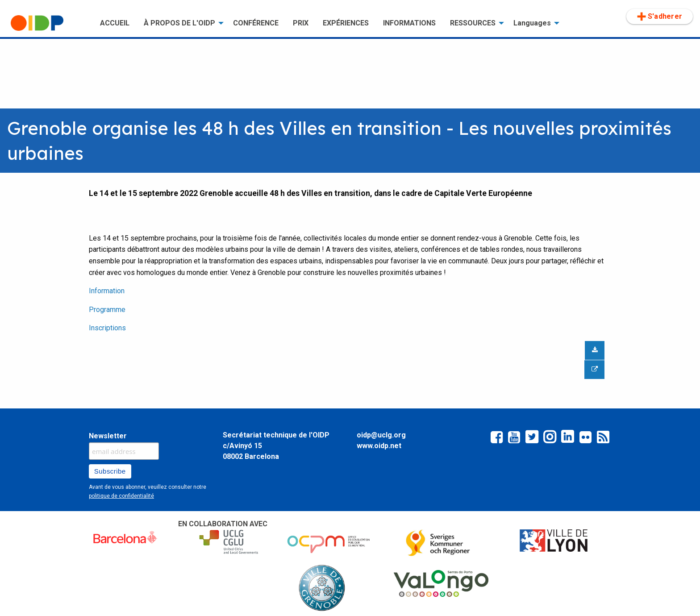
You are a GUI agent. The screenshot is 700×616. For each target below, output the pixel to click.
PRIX (301, 23)
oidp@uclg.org (381, 435)
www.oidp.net (379, 446)
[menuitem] (48, 23)
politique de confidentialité (121, 496)
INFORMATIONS (409, 23)
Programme (107, 310)
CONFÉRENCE (256, 23)
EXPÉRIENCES (346, 23)
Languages (532, 23)
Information (107, 291)
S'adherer (660, 17)
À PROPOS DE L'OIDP (179, 23)
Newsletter (108, 436)
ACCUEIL (115, 23)
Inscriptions (107, 328)
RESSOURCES (473, 23)
